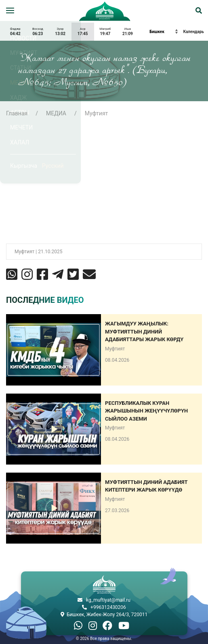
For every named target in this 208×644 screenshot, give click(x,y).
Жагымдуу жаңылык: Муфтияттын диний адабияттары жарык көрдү (144, 331)
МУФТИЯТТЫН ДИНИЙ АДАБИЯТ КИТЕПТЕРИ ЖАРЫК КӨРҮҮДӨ (146, 486)
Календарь (194, 32)
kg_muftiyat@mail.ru (108, 600)
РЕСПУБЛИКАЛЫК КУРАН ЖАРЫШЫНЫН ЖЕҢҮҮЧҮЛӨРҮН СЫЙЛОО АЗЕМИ (146, 411)
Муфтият (97, 113)
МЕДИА (56, 113)
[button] (10, 10)
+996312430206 (108, 607)
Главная (17, 113)
